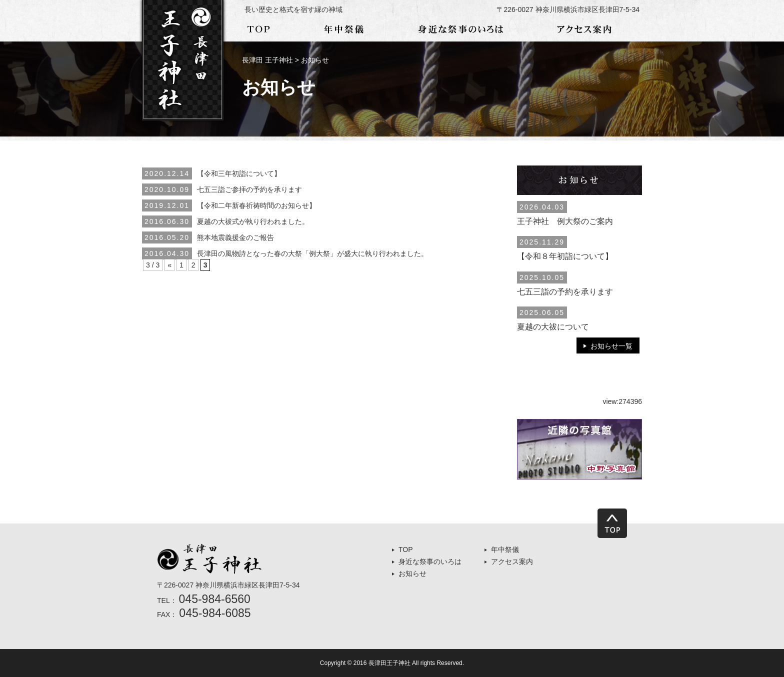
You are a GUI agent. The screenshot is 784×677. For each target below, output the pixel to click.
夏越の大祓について (553, 327)
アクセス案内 (512, 561)
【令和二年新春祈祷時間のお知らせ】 (256, 205)
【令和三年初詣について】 (239, 173)
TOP (406, 549)
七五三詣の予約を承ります (565, 292)
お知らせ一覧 (611, 346)
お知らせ (412, 573)
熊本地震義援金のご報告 (235, 237)
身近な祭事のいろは (430, 561)
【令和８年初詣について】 (565, 256)
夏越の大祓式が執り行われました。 (253, 221)
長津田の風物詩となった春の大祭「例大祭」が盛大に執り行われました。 (312, 253)
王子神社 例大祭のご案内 (565, 221)
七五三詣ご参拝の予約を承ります (249, 189)
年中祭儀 (505, 549)
